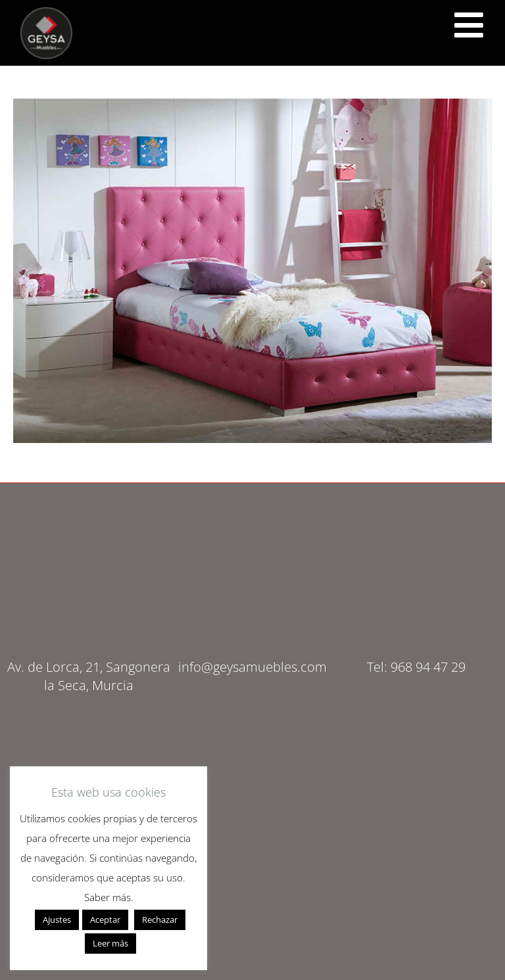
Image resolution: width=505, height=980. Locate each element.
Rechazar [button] (160, 920)
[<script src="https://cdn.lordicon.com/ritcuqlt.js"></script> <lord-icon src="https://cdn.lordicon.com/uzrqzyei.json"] (469, 25)
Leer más (110, 943)
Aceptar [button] (105, 920)
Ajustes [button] (57, 920)
